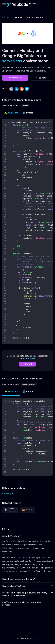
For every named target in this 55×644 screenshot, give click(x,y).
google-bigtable (29, 384)
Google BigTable (10, 510)
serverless (12, 61)
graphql (25, 106)
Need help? (42, 78)
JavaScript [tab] (11, 113)
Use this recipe (15, 78)
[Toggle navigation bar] (4, 5)
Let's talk (27, 364)
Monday (27, 510)
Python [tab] (28, 113)
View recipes (8, 493)
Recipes (6, 17)
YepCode (30, 358)
